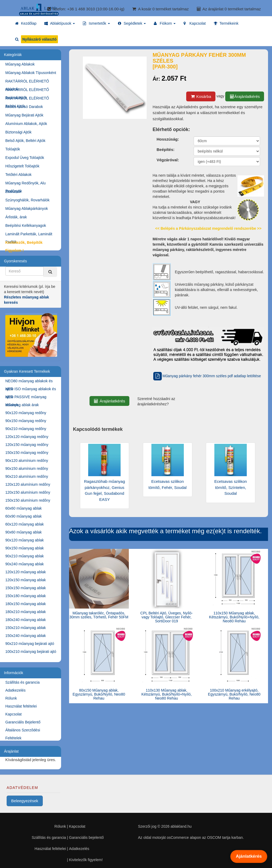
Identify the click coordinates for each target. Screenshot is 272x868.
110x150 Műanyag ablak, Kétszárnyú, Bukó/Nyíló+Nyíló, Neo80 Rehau (234, 617)
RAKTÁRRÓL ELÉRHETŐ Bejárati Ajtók (27, 91)
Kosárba (201, 96)
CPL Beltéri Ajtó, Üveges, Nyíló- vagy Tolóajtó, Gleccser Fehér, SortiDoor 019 (166, 617)
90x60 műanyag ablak (24, 532)
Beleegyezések (25, 801)
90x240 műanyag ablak (25, 564)
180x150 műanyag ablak (26, 604)
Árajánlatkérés (245, 96)
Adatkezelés (15, 690)
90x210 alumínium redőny (27, 476)
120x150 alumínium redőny (28, 492)
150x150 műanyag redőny (27, 453)
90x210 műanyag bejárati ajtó (30, 644)
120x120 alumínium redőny (28, 484)
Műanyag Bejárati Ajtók (24, 115)
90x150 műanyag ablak (25, 548)
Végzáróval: (168, 160)
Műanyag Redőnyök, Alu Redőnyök (25, 184)
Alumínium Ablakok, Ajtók (26, 124)
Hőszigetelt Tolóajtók (22, 166)
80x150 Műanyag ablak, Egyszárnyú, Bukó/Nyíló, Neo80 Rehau (99, 694)
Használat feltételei (21, 706)
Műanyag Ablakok (20, 64)
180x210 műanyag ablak (26, 612)
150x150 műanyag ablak (26, 588)
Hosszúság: (168, 139)
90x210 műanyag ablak (25, 556)
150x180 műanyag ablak (26, 596)
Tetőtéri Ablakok (18, 175)
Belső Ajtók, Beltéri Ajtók (25, 141)
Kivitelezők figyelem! (86, 860)
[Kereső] (50, 272)
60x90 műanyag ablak (24, 516)
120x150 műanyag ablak (26, 580)
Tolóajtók (13, 149)
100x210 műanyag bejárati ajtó (31, 652)
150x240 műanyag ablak (26, 636)
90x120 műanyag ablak (25, 540)
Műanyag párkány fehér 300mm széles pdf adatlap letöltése (207, 376)
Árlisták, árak (16, 217)
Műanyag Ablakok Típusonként (31, 73)
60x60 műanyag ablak (24, 508)
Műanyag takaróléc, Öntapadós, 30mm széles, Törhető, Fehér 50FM (99, 615)
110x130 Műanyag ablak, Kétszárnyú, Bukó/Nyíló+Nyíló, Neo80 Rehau (166, 694)
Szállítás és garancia (22, 682)
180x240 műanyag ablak (26, 620)
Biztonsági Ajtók (18, 132)
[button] (60, 23)
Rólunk (11, 698)
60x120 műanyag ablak (25, 524)
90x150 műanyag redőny (26, 421)
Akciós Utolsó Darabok (24, 107)
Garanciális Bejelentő (23, 722)
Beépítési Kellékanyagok (26, 225)
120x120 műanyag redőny (27, 437)
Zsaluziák (13, 192)
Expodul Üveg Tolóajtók (25, 158)
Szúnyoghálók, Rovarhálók (27, 200)
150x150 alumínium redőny (28, 500)
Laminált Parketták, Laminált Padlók (29, 235)
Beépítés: (165, 149)
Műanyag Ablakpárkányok (27, 209)
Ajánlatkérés (249, 856)
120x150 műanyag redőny (27, 445)
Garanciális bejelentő (86, 837)
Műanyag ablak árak (22, 405)
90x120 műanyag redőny (26, 413)
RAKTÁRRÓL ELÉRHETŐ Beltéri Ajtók (27, 99)
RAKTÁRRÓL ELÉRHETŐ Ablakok (27, 82)
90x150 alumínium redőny (27, 468)
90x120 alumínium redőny (27, 461)
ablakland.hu (181, 826)
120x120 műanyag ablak (26, 572)
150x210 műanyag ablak (26, 628)
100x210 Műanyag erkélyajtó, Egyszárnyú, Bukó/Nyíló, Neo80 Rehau (234, 694)
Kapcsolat (13, 714)
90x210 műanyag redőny (26, 429)
